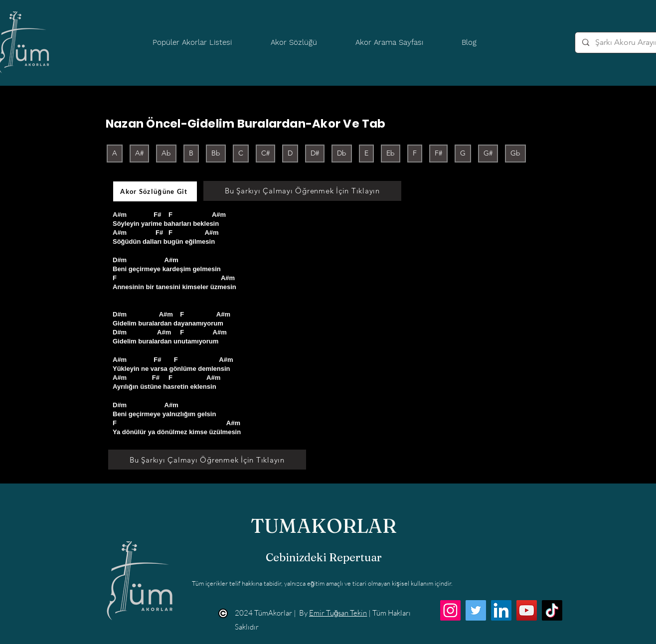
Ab (166, 153)
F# (438, 153)
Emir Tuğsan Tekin (338, 613)
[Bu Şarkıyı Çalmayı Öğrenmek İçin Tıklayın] (302, 191)
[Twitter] (476, 610)
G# (488, 153)
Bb (216, 153)
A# (139, 153)
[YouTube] (527, 610)
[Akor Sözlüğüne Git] (155, 191)
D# (315, 153)
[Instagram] (450, 610)
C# (265, 153)
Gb (515, 153)
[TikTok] (552, 610)
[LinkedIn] (501, 610)
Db (341, 153)
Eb (390, 153)
